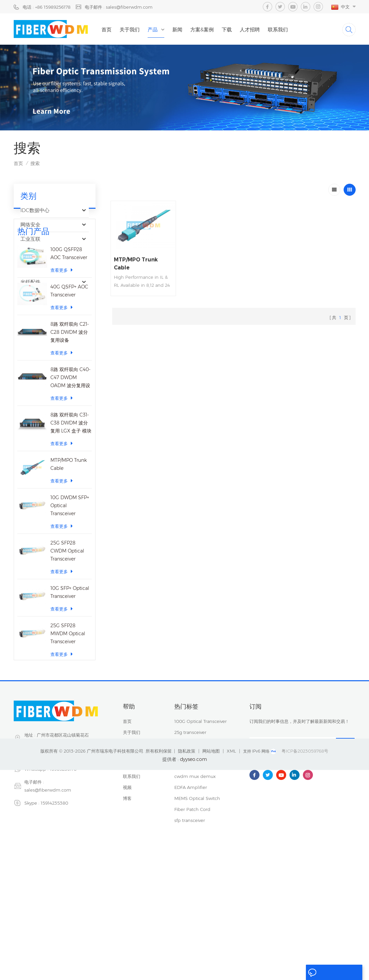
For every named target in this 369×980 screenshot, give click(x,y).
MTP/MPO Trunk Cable (69, 564)
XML (231, 961)
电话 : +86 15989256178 (47, 7)
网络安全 (30, 225)
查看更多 (62, 370)
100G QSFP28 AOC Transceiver (69, 353)
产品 (156, 30)
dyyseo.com (194, 969)
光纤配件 (30, 283)
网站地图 (211, 961)
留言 (317, 973)
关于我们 (133, 30)
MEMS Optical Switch (197, 903)
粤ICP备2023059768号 (305, 961)
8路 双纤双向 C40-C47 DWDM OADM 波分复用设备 (70, 478)
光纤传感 (30, 297)
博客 (127, 903)
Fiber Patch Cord (192, 914)
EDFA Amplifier (191, 892)
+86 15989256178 (54, 861)
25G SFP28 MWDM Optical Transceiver (68, 733)
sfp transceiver (190, 848)
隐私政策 (187, 961)
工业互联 (30, 240)
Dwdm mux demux (196, 870)
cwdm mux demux (195, 881)
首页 (110, 30)
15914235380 (54, 908)
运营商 (28, 268)
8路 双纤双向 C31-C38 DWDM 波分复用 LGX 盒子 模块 (71, 523)
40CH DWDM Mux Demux (202, 859)
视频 (127, 892)
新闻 (181, 30)
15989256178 (63, 874)
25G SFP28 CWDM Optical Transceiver (67, 651)
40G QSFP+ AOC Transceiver (69, 390)
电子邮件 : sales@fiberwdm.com (119, 7)
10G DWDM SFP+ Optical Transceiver (70, 605)
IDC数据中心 (35, 211)
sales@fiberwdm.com (48, 895)
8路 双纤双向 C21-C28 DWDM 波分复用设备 (70, 432)
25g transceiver (190, 837)
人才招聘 (253, 30)
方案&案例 (206, 30)
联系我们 (282, 30)
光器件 (28, 254)
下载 (230, 30)
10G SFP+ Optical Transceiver (70, 692)
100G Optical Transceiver (201, 826)
